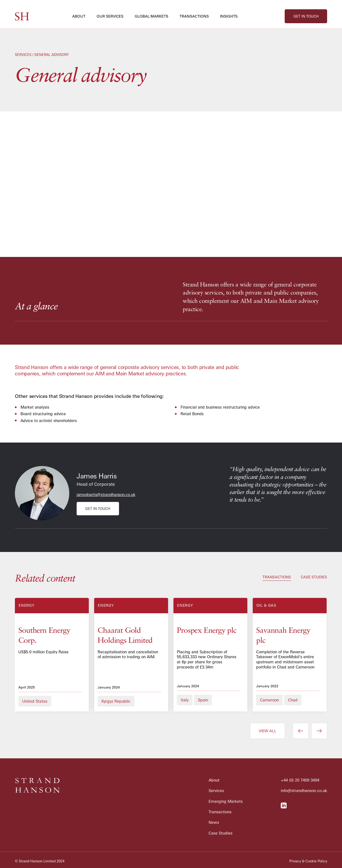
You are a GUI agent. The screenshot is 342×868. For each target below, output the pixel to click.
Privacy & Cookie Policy (308, 861)
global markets (151, 16)
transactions (194, 16)
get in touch (306, 16)
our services (110, 16)
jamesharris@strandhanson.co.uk (106, 495)
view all (268, 731)
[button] (81, 16)
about (79, 16)
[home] (22, 16)
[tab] (277, 577)
